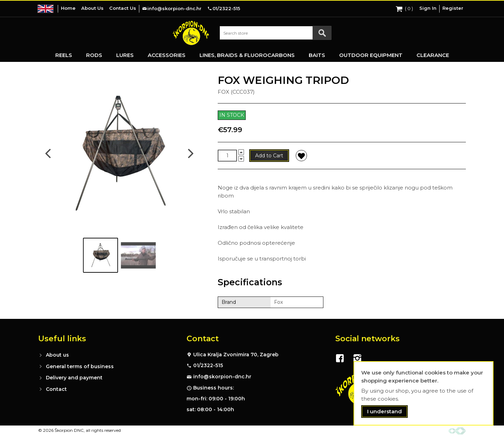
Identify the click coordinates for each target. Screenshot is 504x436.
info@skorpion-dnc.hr (222, 377)
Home (68, 8)
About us (57, 355)
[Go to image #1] (100, 255)
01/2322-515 (208, 365)
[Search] (322, 33)
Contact (56, 389)
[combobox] (275, 33)
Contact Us (123, 8)
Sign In (428, 8)
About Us (92, 8)
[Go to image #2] (138, 255)
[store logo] (191, 33)
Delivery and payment (74, 378)
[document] (423, 393)
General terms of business (80, 366)
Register (453, 8)
